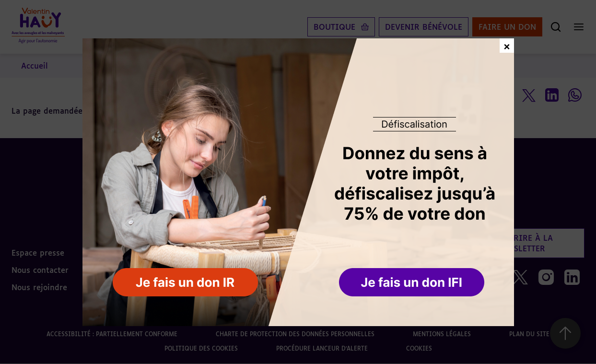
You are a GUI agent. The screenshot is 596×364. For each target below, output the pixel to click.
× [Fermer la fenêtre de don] (507, 45)
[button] (413, 283)
